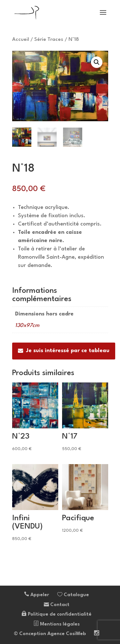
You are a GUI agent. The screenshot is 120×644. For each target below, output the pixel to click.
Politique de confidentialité (56, 614)
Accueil (21, 40)
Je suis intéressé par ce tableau (64, 351)
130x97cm (27, 326)
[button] (97, 62)
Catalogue (73, 595)
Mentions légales (57, 624)
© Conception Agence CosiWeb (50, 634)
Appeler (36, 595)
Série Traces (49, 40)
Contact (57, 605)
